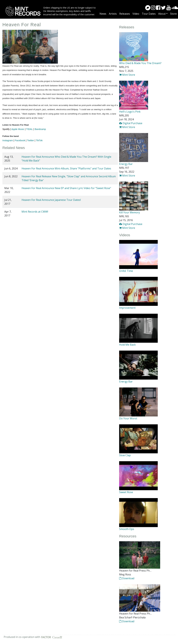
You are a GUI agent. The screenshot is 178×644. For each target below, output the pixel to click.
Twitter (30, 140)
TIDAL (30, 129)
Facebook (20, 140)
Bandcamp (40, 129)
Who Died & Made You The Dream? (140, 63)
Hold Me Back (127, 345)
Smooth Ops (127, 529)
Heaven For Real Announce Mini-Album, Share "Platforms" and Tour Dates (66, 168)
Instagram (8, 140)
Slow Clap (125, 455)
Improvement (127, 308)
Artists (113, 14)
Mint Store (127, 75)
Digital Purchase (131, 123)
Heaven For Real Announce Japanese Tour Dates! (51, 200)
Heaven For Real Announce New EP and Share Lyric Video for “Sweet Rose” (66, 188)
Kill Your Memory (130, 212)
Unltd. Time (126, 271)
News (103, 14)
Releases (125, 14)
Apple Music (18, 129)
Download (127, 578)
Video (136, 14)
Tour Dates (149, 14)
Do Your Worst (128, 418)
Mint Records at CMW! (35, 212)
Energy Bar (126, 164)
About (162, 14)
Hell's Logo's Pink (130, 112)
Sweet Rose (126, 492)
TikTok (39, 140)
